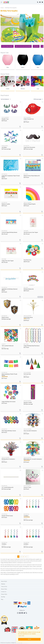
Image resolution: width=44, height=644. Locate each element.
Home (2, 8)
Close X (40, 109)
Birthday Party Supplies (11, 8)
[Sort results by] (6, 99)
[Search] (22, 118)
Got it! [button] (29, 639)
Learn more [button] (21, 636)
